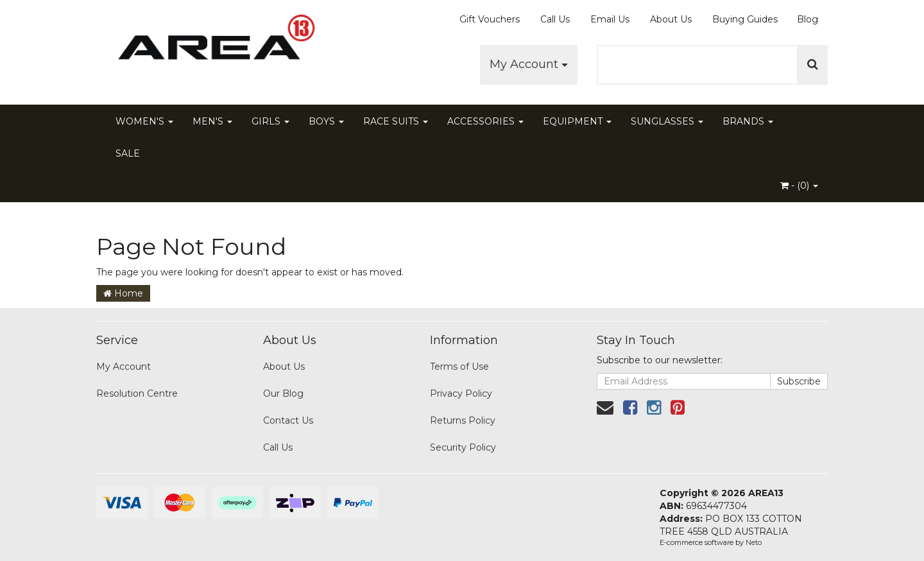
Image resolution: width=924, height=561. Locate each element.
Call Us (555, 19)
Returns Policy (463, 420)
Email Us (610, 19)
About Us (671, 19)
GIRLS (270, 121)
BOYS (326, 121)
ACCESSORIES (485, 121)
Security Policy (463, 447)
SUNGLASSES (667, 121)
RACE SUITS (396, 121)
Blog (808, 19)
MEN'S (212, 121)
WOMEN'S (144, 121)
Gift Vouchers (490, 19)
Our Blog (283, 393)
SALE (128, 153)
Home (123, 293)
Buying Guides (745, 19)
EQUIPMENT (577, 121)
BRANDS (748, 121)
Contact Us (288, 420)
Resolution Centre (137, 393)
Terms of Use (459, 367)
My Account (529, 64)
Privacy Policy (461, 393)
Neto (754, 542)
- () (799, 186)
